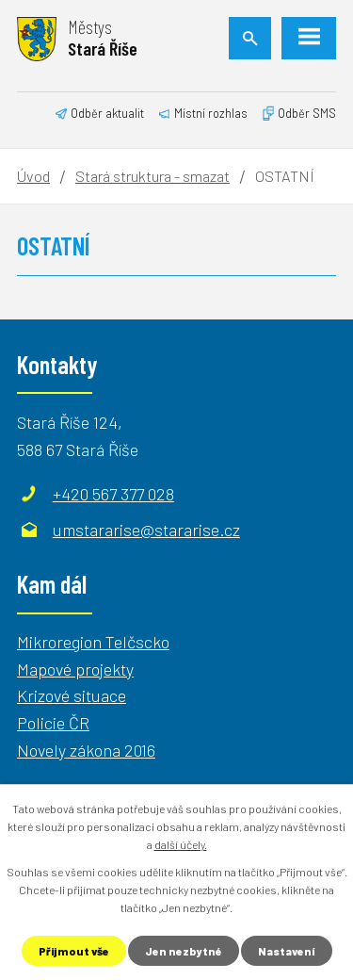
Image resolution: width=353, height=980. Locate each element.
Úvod (33, 176)
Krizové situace (72, 695)
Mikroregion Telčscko (93, 642)
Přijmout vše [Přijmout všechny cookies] (74, 951)
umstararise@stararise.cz (146, 530)
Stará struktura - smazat (152, 176)
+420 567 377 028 (113, 494)
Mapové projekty (75, 669)
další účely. (181, 844)
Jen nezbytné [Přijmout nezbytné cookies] (184, 951)
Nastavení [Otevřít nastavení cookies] (287, 951)
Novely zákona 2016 (86, 750)
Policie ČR (53, 723)
